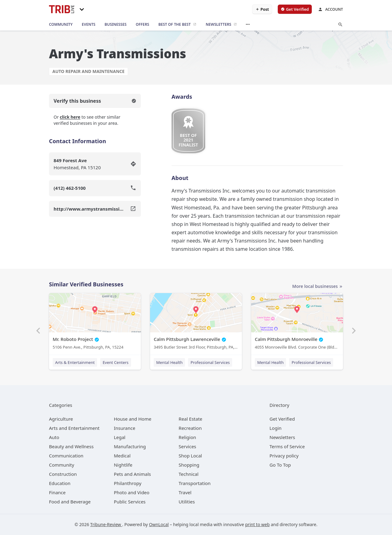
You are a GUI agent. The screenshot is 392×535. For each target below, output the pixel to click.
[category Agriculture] (61, 419)
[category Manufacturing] (130, 446)
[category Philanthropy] (128, 483)
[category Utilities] (187, 502)
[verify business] (295, 9)
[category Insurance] (125, 428)
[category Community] (62, 465)
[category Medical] (122, 456)
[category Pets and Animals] (132, 474)
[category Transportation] (194, 483)
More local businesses (318, 287)
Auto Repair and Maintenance (89, 71)
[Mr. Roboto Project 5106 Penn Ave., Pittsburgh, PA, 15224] (95, 323)
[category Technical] (188, 474)
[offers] (142, 25)
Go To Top (280, 465)
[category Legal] (120, 437)
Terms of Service (287, 446)
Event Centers (115, 362)
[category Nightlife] (123, 465)
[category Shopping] (189, 465)
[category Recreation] (190, 428)
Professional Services (210, 362)
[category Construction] (63, 474)
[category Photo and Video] (132, 492)
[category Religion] (187, 437)
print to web (258, 524)
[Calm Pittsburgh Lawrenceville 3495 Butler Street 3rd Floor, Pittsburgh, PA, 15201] (196, 323)
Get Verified (282, 419)
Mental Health (169, 362)
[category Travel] (185, 492)
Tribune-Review (106, 524)
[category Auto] (54, 437)
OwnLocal (159, 524)
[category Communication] (66, 456)
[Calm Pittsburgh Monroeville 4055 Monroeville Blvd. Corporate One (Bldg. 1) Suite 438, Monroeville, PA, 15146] (297, 323)
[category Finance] (57, 492)
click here (70, 117)
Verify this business (95, 101)
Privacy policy (284, 456)
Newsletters (282, 437)
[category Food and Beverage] (70, 502)
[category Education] (60, 483)
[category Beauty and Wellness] (71, 446)
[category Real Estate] (190, 419)
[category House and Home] (133, 419)
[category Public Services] (130, 502)
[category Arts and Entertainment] (74, 428)
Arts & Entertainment (75, 362)
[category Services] (187, 446)
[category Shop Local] (190, 456)
